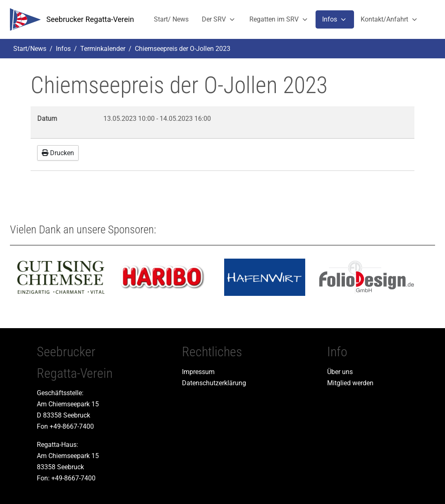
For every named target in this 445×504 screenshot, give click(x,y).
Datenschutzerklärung (214, 383)
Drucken (58, 153)
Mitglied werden (350, 383)
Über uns (340, 372)
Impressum (198, 372)
